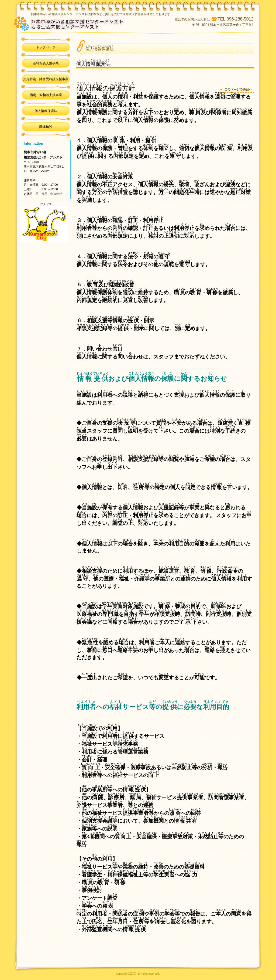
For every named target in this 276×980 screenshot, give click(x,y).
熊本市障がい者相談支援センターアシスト (90, 23)
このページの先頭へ (236, 90)
